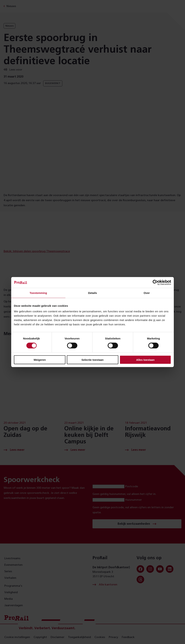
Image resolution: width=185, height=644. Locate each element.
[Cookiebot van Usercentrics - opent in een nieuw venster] (155, 282)
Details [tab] (92, 293)
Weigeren (40, 360)
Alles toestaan (145, 360)
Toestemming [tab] (38, 293)
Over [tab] (147, 293)
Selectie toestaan (93, 360)
